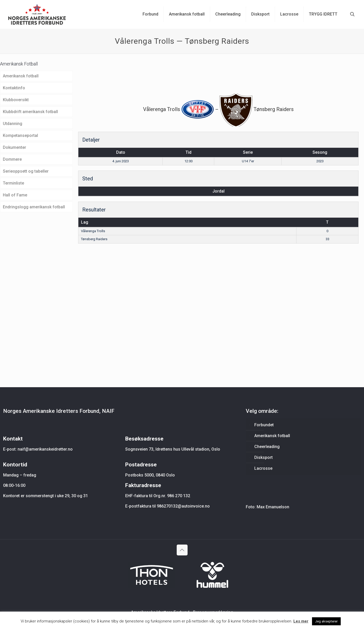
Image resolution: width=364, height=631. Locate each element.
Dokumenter (14, 147)
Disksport (263, 457)
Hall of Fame (15, 195)
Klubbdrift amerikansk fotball (30, 112)
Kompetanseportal (20, 135)
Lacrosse (263, 468)
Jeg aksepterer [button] (326, 621)
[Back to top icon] (182, 550)
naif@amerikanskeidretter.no (45, 449)
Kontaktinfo (14, 88)
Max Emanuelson (273, 507)
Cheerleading (267, 447)
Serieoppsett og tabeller (26, 171)
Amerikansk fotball (21, 76)
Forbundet (264, 425)
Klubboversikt (16, 100)
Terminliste (13, 183)
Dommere (12, 159)
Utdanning (13, 124)
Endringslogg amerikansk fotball (34, 207)
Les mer (301, 621)
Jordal (218, 191)
